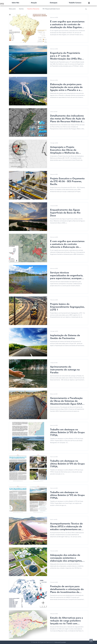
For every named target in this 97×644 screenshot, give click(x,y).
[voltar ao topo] (91, 641)
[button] (20, 3)
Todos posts (12, 9)
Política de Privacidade (60, 642)
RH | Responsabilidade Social (51, 9)
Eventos (21, 9)
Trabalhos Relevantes (33, 9)
